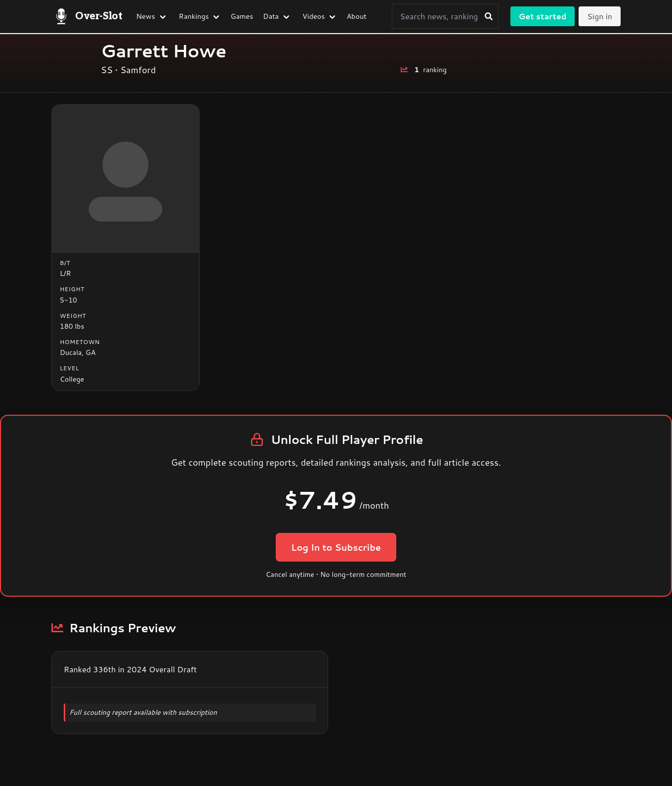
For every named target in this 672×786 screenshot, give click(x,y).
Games (242, 16)
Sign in (600, 16)
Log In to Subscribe (336, 547)
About (356, 16)
